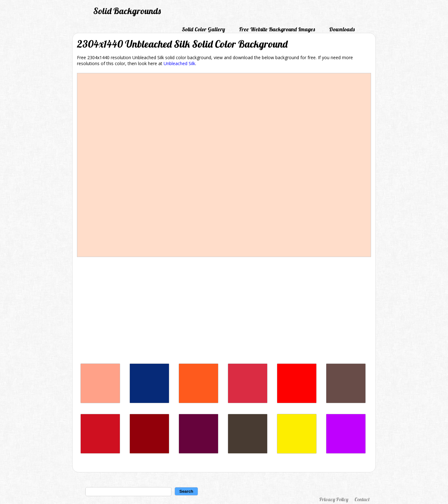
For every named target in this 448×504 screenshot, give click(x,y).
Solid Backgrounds (127, 11)
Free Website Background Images (277, 29)
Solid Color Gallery (203, 29)
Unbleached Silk (179, 63)
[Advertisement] (224, 312)
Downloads (342, 29)
